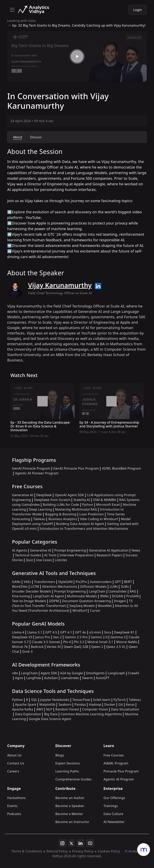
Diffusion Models (93, 587)
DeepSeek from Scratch (52, 500)
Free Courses (114, 755)
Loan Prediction (92, 514)
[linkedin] (80, 843)
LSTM (35, 587)
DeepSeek (44, 495)
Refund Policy (57, 851)
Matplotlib (47, 704)
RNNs (104, 596)
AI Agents (20, 550)
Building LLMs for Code (61, 505)
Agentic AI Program (119, 779)
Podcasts (14, 814)
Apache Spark (26, 704)
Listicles (61, 560)
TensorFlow (81, 700)
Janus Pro (43, 637)
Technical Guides (28, 555)
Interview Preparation (77, 555)
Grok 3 (27, 651)
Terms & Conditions (27, 851)
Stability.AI (82, 500)
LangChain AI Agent (48, 596)
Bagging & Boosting (61, 514)
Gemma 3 (118, 637)
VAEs (27, 582)
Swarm (87, 678)
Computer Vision (95, 709)
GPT (118, 582)
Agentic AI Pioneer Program (37, 473)
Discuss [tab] (36, 137)
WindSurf (80, 611)
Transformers (45, 582)
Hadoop (95, 704)
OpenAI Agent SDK (69, 495)
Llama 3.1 (35, 632)
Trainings (111, 806)
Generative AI (23, 495)
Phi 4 (67, 642)
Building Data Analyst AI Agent (80, 524)
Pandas (80, 704)
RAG (133, 591)
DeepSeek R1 (124, 632)
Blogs (60, 755)
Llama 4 (18, 632)
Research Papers (110, 555)
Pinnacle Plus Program (121, 771)
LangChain (97, 591)
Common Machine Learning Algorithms (91, 714)
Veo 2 (57, 637)
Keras (130, 704)
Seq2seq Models (82, 606)
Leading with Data (21, 21)
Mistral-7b (20, 647)
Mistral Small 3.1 (100, 642)
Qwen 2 (97, 647)
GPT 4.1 (66, 632)
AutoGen (51, 678)
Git (121, 704)
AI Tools (50, 555)
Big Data (51, 714)
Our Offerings (114, 798)
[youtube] (90, 843)
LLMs (114, 587)
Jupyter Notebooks (55, 700)
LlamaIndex (118, 591)
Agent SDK (49, 673)
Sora (108, 632)
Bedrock (37, 647)
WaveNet (105, 606)
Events (12, 806)
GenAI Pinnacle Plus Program (76, 468)
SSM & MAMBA (105, 500)
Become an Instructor (72, 822)
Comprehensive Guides (73, 779)
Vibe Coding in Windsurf (99, 519)
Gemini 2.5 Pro (76, 637)
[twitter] (71, 843)
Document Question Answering (86, 601)
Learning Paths (67, 771)
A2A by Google (72, 673)
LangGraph (116, 673)
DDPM (54, 601)
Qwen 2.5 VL (116, 647)
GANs (16, 582)
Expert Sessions (68, 763)
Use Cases (44, 560)
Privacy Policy (83, 851)
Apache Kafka (23, 709)
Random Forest (67, 709)
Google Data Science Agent (50, 719)
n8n (15, 673)
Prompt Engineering (70, 550)
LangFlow (34, 678)
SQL (34, 700)
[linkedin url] (98, 286)
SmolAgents (95, 673)
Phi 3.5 (79, 642)
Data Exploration (28, 714)
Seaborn (65, 704)
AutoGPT (103, 678)
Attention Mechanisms (60, 587)
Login (138, 10)
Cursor (95, 611)
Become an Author (70, 798)
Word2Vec (20, 587)
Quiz (29, 560)
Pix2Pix (81, 582)
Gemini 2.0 (99, 637)
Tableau (39, 519)
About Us (14, 755)
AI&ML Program (116, 763)
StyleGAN (65, 582)
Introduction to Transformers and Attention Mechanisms (84, 529)
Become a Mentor (69, 814)
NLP (49, 709)
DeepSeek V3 (22, 637)
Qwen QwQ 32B (76, 647)
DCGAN (118, 596)
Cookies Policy (109, 851)
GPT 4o (81, 632)
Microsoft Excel (108, 505)
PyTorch (120, 700)
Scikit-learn (102, 700)
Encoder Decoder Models (32, 591)
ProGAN (133, 596)
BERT (128, 582)
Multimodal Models (82, 596)
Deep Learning (40, 509)
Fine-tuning (21, 596)
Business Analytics (63, 519)
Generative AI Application (109, 550)
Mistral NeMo (127, 642)
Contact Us (16, 763)
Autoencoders (101, 582)
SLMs (125, 587)
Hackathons (16, 798)
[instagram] (62, 843)
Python (88, 505)
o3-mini (95, 632)
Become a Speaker (70, 806)
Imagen (120, 601)
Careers (13, 771)
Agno (19, 678)
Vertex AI (54, 647)
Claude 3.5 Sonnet (46, 642)
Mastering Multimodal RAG (76, 509)
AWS (40, 709)
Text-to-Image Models (29, 601)
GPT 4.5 (51, 632)
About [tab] (18, 137)
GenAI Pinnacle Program (31, 468)
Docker (110, 704)
